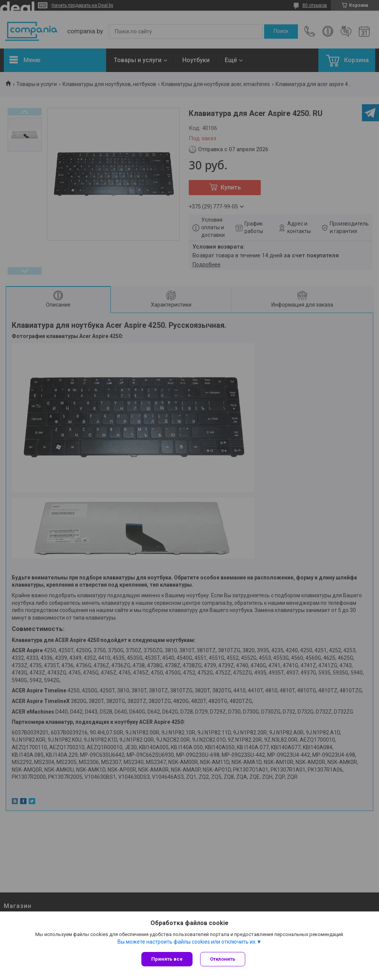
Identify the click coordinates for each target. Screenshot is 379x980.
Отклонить (223, 959)
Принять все (167, 959)
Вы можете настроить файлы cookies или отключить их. (187, 942)
